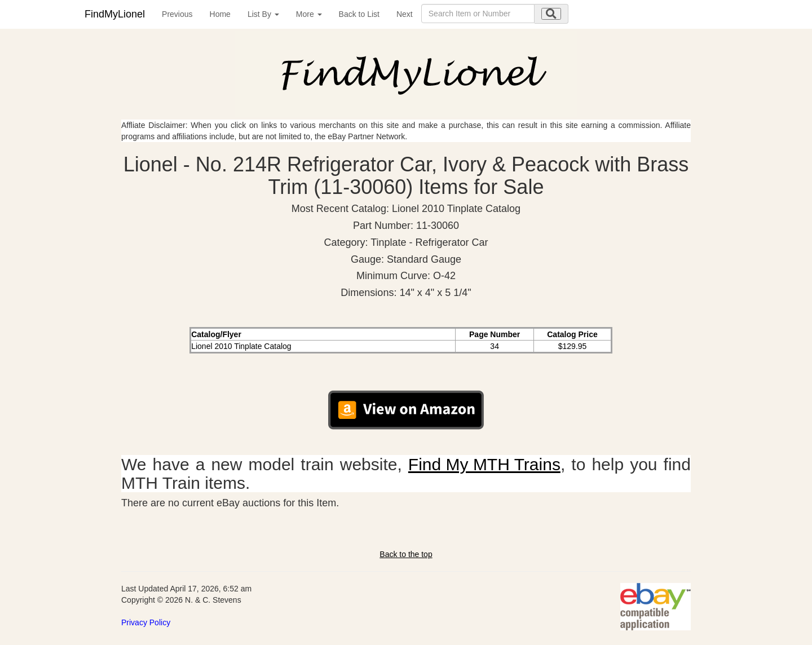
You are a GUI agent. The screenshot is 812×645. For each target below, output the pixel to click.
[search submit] (551, 14)
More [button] (309, 14)
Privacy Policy (146, 622)
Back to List (359, 14)
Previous (177, 14)
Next (405, 14)
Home (220, 14)
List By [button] (263, 14)
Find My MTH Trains (484, 464)
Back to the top (406, 554)
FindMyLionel (115, 14)
